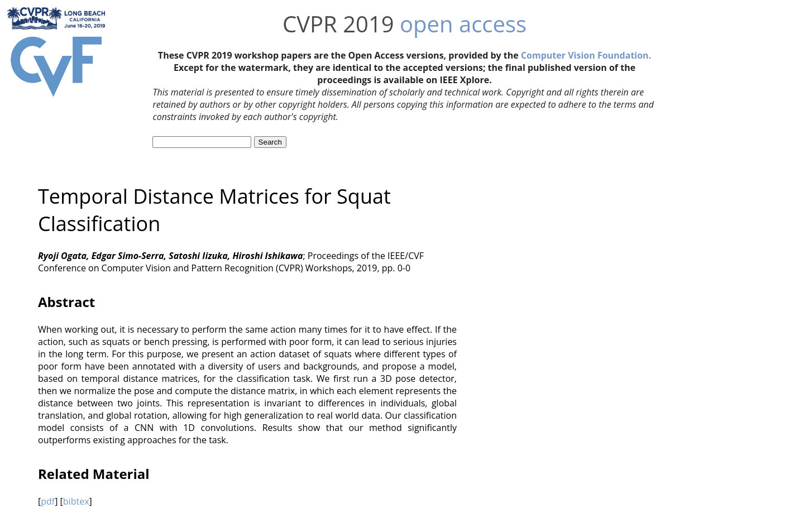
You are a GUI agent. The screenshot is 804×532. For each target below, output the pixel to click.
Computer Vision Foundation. (586, 55)
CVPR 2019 (338, 24)
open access (463, 24)
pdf (48, 501)
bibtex (76, 501)
